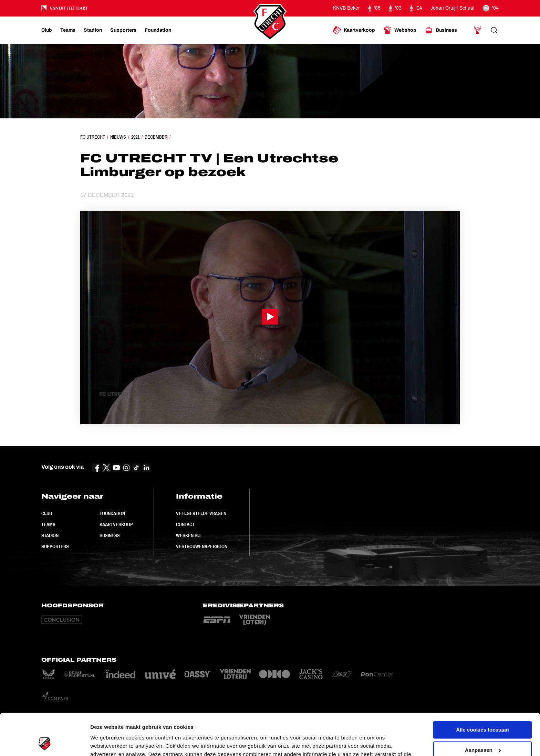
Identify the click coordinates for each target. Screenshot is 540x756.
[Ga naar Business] (441, 30)
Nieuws (118, 137)
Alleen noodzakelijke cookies (482, 731)
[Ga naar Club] (47, 30)
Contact (185, 524)
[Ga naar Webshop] (400, 30)
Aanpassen (483, 711)
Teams (48, 524)
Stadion (50, 535)
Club (47, 513)
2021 (135, 137)
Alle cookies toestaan (482, 691)
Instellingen (105, 742)
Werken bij (188, 535)
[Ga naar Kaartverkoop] (354, 30)
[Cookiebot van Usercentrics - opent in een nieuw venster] (45, 743)
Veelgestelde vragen (201, 513)
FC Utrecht (93, 137)
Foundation (112, 513)
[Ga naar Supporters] (123, 30)
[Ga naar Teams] (68, 30)
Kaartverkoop (116, 524)
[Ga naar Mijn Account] (478, 30)
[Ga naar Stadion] (93, 30)
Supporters (55, 546)
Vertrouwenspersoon (202, 546)
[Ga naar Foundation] (158, 30)
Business (110, 535)
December (156, 137)
